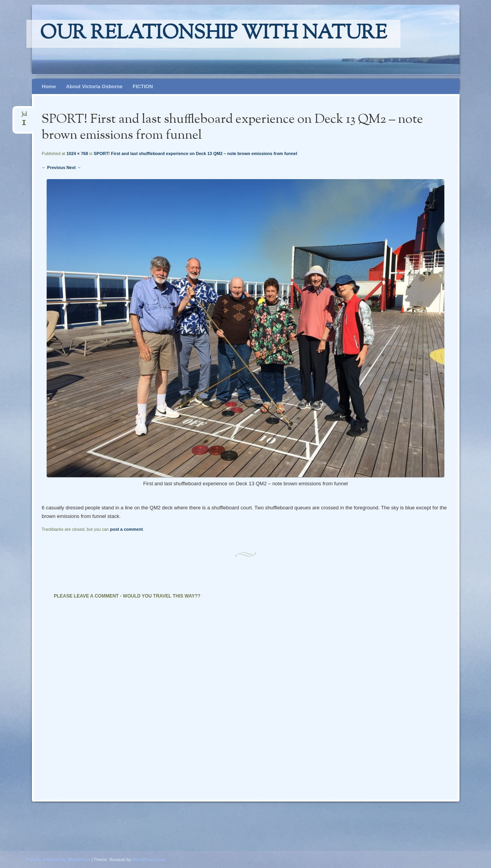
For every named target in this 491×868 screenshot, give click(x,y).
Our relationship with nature (213, 34)
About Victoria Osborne (94, 86)
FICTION (143, 86)
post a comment (126, 529)
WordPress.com (149, 859)
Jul (24, 117)
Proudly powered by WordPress (58, 859)
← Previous (53, 167)
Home (49, 86)
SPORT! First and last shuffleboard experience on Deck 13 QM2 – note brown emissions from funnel (195, 153)
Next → (74, 167)
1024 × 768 (77, 153)
